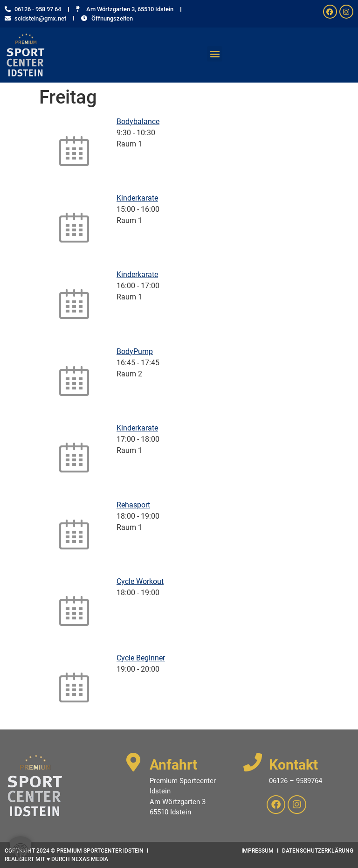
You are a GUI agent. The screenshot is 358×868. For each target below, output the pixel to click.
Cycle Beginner (141, 658)
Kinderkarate (137, 198)
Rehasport (133, 505)
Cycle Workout (140, 581)
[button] (215, 54)
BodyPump (135, 351)
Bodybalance (138, 122)
